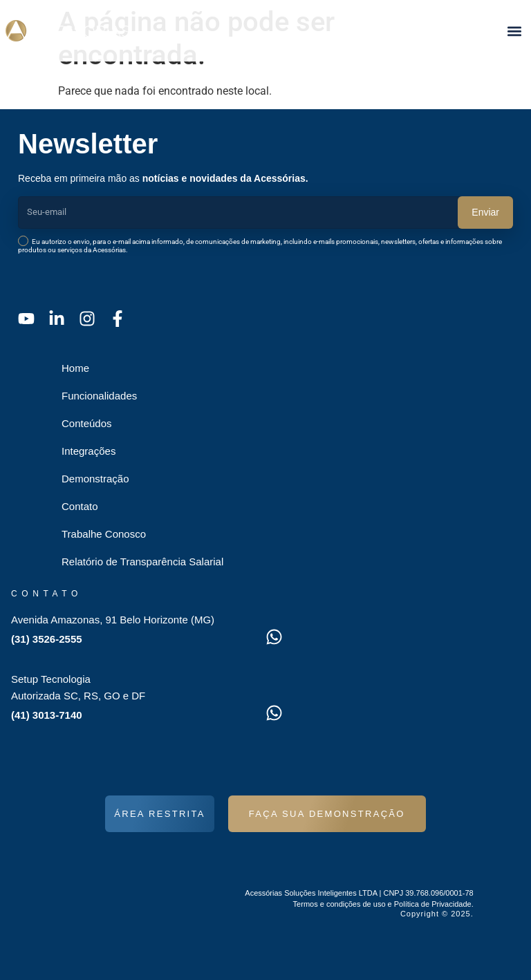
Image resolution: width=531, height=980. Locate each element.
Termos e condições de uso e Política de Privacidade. (383, 904)
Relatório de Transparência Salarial (142, 562)
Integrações (88, 451)
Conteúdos (87, 423)
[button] (514, 31)
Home (75, 368)
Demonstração (95, 479)
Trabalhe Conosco (104, 534)
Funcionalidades (99, 396)
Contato (80, 506)
